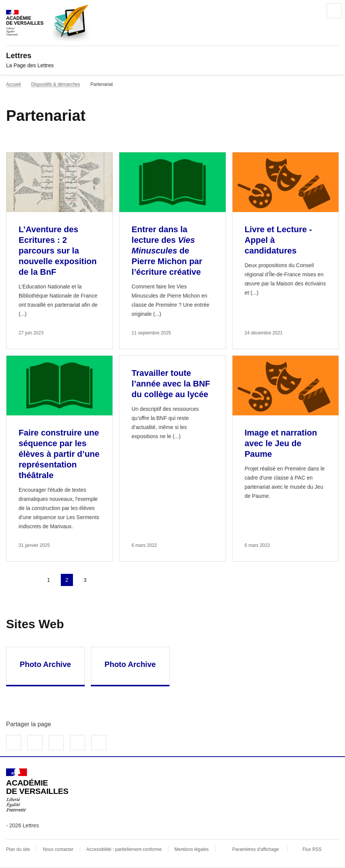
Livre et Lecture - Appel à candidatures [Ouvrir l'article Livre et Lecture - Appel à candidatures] (278, 240)
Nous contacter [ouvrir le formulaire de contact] (58, 849)
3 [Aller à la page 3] (85, 580)
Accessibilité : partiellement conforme (124, 849)
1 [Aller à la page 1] (49, 580)
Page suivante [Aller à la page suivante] (103, 580)
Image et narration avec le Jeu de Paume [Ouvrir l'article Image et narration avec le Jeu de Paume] (281, 443)
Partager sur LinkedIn (56, 743)
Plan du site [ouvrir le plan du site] (18, 849)
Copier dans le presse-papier (99, 743)
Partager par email (78, 743)
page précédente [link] (30, 580)
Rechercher (313, 11)
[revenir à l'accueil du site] (172, 55)
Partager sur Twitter (35, 743)
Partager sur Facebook (14, 743)
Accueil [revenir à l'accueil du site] (13, 84)
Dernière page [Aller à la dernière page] (122, 580)
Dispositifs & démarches (56, 84)
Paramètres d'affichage (256, 849)
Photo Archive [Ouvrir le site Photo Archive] (45, 664)
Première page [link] (12, 580)
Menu (334, 11)
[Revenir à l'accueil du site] (37, 790)
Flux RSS (312, 849)
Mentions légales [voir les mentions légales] (191, 849)
